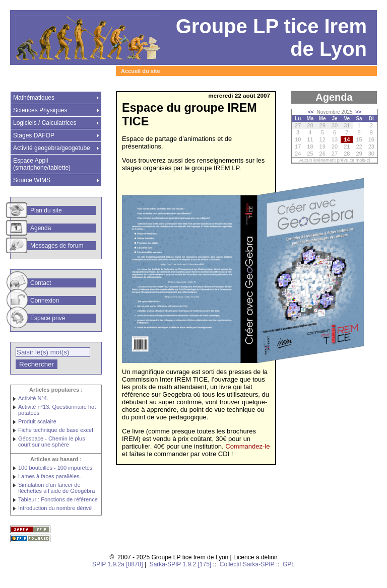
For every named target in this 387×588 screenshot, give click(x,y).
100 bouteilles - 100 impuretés (55, 468)
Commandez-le (247, 446)
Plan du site (46, 210)
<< (311, 112)
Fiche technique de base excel (56, 430)
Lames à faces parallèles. (50, 476)
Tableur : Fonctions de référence (58, 499)
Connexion (45, 301)
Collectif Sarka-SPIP (247, 564)
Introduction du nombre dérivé (55, 508)
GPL (289, 564)
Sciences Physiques (40, 110)
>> (358, 112)
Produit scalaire (37, 421)
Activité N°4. (33, 398)
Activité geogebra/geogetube (52, 148)
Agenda (41, 228)
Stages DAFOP (34, 135)
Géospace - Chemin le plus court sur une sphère (52, 442)
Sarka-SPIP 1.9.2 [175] (181, 564)
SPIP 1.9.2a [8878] (118, 564)
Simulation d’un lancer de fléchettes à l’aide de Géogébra (56, 488)
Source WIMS (32, 180)
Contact (41, 283)
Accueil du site (141, 71)
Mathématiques (34, 98)
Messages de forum (57, 246)
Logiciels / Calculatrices (45, 123)
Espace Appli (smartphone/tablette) (42, 164)
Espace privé (48, 318)
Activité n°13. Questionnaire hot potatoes (57, 410)
